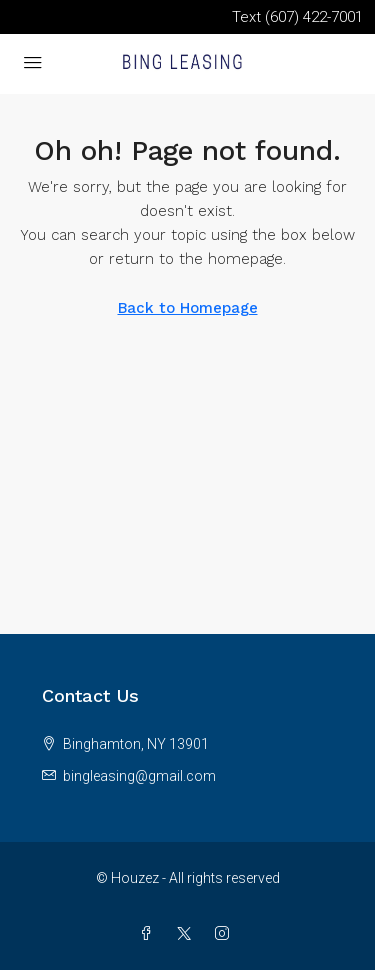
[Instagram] (226, 934)
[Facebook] (150, 934)
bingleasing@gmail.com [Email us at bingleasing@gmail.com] (139, 776)
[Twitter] (188, 934)
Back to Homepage (188, 308)
